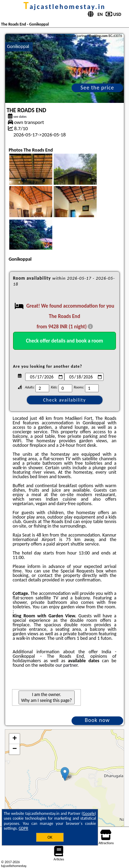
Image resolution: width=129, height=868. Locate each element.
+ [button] (15, 739)
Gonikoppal (18, 46)
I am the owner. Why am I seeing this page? (47, 697)
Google (89, 813)
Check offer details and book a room (64, 341)
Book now (98, 720)
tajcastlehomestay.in (64, 7)
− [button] (15, 749)
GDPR (23, 828)
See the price (97, 88)
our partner (66, 665)
